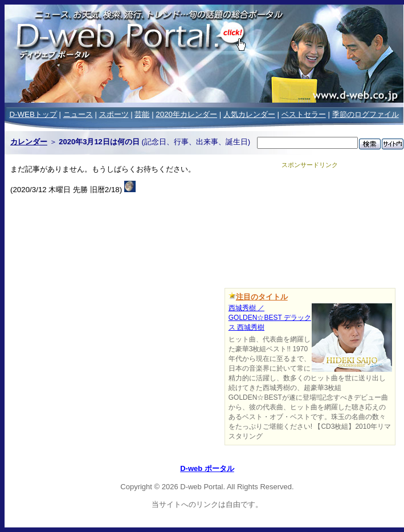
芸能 (142, 114)
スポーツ (114, 114)
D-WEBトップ (33, 114)
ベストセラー (304, 114)
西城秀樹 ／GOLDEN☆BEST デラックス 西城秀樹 (270, 318)
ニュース (78, 114)
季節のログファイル (366, 114)
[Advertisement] (310, 226)
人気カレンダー (249, 114)
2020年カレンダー (186, 114)
